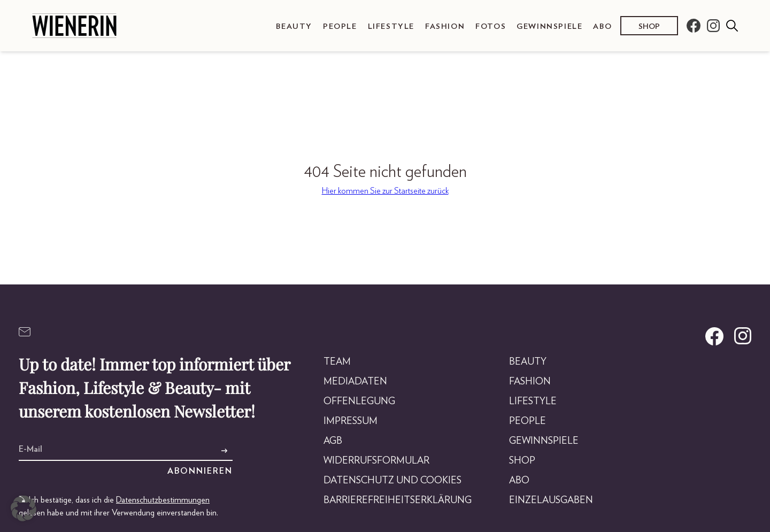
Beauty (294, 26)
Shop (649, 26)
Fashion (445, 26)
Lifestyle (391, 26)
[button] (24, 508)
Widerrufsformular (376, 461)
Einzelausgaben (551, 500)
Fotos (491, 26)
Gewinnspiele (549, 26)
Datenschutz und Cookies (392, 481)
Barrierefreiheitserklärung (398, 500)
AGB (333, 441)
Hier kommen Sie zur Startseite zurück (385, 191)
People (340, 26)
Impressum (351, 421)
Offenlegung (359, 402)
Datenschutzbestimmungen (163, 500)
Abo (602, 26)
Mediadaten (355, 382)
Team (337, 362)
